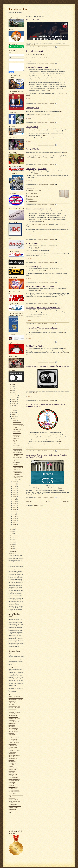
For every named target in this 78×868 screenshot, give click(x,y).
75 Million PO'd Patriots (14, 696)
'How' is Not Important (18, 424)
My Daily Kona (12, 752)
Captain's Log (16, 438)
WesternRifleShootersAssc (15, 806)
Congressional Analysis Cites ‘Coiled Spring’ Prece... (18, 478)
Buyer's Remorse (17, 445)
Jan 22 (15, 492)
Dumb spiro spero (32, 193)
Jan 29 (15, 481)
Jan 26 (15, 485)
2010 (12, 539)
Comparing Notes (17, 429)
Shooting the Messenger (14, 779)
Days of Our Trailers (13, 714)
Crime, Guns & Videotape (14, 712)
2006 (12, 547)
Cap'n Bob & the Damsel (14, 708)
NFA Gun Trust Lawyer (14, 757)
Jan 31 (15, 418)
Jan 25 (15, 487)
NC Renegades (12, 754)
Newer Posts (29, 501)
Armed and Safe (12, 701)
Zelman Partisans (12, 809)
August (13, 403)
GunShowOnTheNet (13, 730)
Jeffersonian (11, 733)
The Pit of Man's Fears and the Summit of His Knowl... (18, 468)
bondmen (29, 300)
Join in (33, 45)
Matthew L (30, 358)
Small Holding (12, 782)
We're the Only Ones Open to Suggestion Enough (18, 454)
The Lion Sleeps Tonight (35, 346)
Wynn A (29, 118)
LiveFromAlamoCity (13, 741)
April (13, 411)
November (14, 398)
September (14, 401)
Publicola (11, 766)
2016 (12, 528)
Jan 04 (15, 520)
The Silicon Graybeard (14, 790)
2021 (12, 388)
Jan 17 (15, 500)
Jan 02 (15, 524)
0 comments (51, 47)
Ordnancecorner (12, 761)
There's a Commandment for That (18, 442)
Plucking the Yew (13, 763)
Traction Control (12, 793)
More (42, 54)
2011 (12, 537)
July (13, 405)
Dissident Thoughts (13, 715)
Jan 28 (15, 483)
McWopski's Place (13, 747)
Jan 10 (15, 509)
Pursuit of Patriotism (13, 768)
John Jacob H (12, 734)
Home (48, 501)
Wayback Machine (13, 804)
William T (29, 181)
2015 (12, 530)
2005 (12, 548)
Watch (35, 393)
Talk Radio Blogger (13, 787)
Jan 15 (15, 504)
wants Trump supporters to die (41, 157)
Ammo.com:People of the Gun (15, 699)
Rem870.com (12, 771)
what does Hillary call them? (40, 224)
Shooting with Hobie (13, 777)
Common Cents (12, 711)
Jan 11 (15, 507)
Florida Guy (30, 396)
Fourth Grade (12, 720)
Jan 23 (15, 490)
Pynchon (48, 58)
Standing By (11, 785)
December (14, 396)
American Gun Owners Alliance (16, 698)
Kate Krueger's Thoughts (14, 738)
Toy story (30, 199)
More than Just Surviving (14, 750)
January (14, 416)
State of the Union (17, 422)
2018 (12, 394)
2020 (12, 390)
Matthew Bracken (13, 746)
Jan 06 (15, 517)
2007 (12, 545)
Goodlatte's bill (39, 115)
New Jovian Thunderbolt (14, 755)
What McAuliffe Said (13, 808)
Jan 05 (15, 519)
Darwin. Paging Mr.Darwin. (36, 169)
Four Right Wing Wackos (14, 719)
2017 (12, 526)
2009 (12, 541)
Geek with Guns (12, 723)
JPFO (10, 736)
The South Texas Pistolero (14, 792)
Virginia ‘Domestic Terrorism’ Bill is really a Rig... (17, 473)
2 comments (51, 400)
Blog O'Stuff (11, 704)
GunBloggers (12, 726)
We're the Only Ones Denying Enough (40, 286)
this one (61, 352)
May (13, 409)
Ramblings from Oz (13, 769)
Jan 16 (15, 502)
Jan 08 (15, 513)
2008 (12, 543)
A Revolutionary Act (17, 447)
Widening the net (32, 202)
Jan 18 (15, 498)
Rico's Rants (11, 773)
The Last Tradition (13, 739)
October (14, 400)
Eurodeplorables (16, 431)
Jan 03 (15, 522)
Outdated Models (17, 433)
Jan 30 (15, 420)
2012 (12, 535)
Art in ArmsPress (12, 703)
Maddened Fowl (12, 744)
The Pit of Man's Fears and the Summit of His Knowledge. (47, 366)
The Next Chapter (13, 788)
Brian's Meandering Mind (14, 706)
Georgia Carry (12, 725)
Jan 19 (15, 496)
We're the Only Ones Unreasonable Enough (17, 459)
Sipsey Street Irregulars (14, 781)
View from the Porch (13, 800)
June (13, 407)
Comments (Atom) (38, 505)
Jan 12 (15, 505)
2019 (12, 392)
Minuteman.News (13, 749)
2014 (12, 532)
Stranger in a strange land (34, 191)
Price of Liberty (12, 765)
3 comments (51, 342)
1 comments (51, 262)
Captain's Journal (12, 709)
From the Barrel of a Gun (14, 722)
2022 (12, 386)
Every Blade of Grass (13, 717)
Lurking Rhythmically (14, 742)
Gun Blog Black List (13, 728)
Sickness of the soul (33, 196)
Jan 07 (15, 515)
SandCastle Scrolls (13, 774)
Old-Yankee (11, 760)
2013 (12, 533)
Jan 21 (15, 494)
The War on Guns (19, 9)
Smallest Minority (13, 784)
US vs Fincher (12, 798)
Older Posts (66, 501)
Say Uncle (11, 776)
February (14, 415)
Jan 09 (15, 511)
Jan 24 (15, 489)
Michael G (30, 141)
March (13, 413)
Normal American (13, 758)
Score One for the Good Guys (37, 67)
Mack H (29, 61)
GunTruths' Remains (13, 731)
